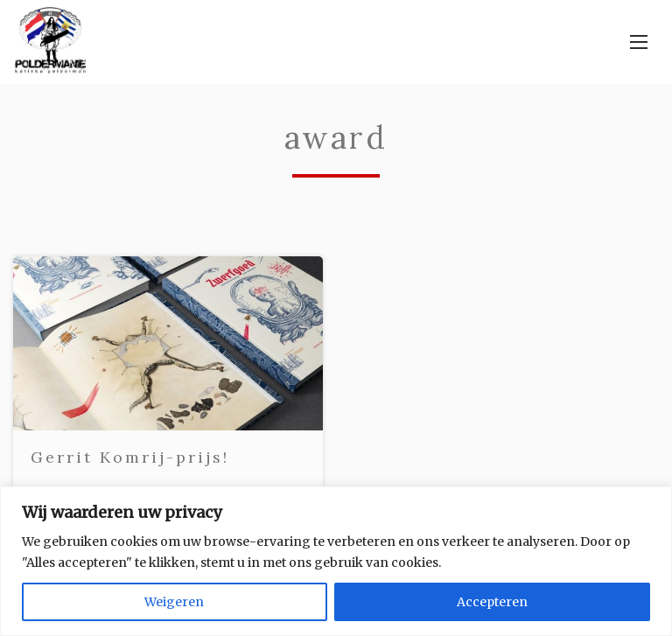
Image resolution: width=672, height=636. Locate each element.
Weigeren (174, 602)
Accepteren (492, 602)
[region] (336, 561)
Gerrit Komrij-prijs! (130, 457)
